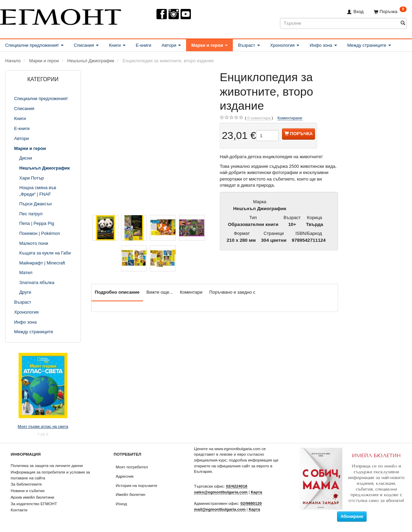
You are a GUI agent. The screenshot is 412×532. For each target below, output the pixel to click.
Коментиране (290, 118)
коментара (259, 118)
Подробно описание (117, 292)
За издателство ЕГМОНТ (34, 504)
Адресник (125, 476)
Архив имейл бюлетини (32, 497)
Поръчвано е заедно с (232, 292)
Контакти (19, 510)
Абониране (352, 517)
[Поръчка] (390, 12)
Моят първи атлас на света (43, 426)
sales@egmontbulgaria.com (221, 492)
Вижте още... (160, 292)
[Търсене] (403, 23)
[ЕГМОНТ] (61, 16)
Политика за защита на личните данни (47, 465)
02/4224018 (237, 486)
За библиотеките (26, 484)
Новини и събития (28, 491)
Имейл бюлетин (131, 494)
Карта (256, 492)
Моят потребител (132, 467)
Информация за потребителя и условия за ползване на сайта (50, 475)
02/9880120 (251, 503)
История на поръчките (137, 485)
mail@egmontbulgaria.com (220, 509)
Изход (122, 504)
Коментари (191, 292)
